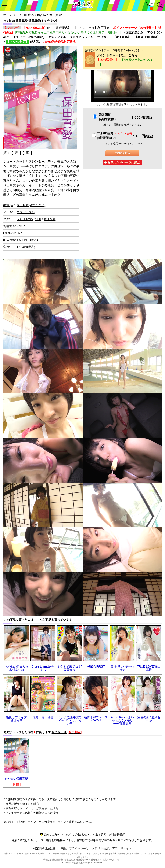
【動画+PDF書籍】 (147, 37)
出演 (9, 205)
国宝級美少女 (134, 32)
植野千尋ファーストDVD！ (96, 719)
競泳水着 (50, 219)
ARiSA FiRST (96, 666)
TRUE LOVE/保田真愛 (149, 668)
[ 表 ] (16, 153)
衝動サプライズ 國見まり (18, 719)
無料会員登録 (117, 834)
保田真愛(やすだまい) (31, 205)
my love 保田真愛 (16, 779)
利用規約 (104, 848)
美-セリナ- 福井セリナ (122, 668)
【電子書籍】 (122, 37)
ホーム (8, 15)
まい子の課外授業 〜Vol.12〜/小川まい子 (69, 721)
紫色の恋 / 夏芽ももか (149, 719)
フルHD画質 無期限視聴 (114, 136)
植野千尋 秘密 (43, 717)
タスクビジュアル (82, 37)
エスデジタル (57, 37)
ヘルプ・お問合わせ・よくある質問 (84, 834)
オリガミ (103, 37)
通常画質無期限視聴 (108, 117)
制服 (38, 219)
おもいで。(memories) (29, 37)
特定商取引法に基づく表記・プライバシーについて (65, 848)
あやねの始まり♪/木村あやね (16, 668)
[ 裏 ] (27, 153)
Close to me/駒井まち (43, 668)
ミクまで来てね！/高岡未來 (69, 668)
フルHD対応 (25, 15)
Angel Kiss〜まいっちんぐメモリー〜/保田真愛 (122, 721)
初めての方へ (50, 834)
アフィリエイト (122, 848)
